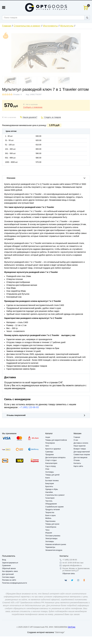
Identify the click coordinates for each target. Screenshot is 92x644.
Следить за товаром (53, 117)
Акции (48, 437)
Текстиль (49, 501)
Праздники (49, 455)
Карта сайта (78, 466)
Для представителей (82, 452)
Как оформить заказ (10, 571)
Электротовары (51, 539)
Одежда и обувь (52, 489)
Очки (47, 469)
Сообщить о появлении (33, 107)
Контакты (77, 463)
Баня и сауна (50, 515)
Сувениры (49, 452)
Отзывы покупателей (46, 415)
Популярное (50, 443)
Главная (7, 26)
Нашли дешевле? (30, 117)
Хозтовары (50, 472)
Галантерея (50, 498)
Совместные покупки (82, 455)
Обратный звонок (9, 568)
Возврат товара (80, 449)
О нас (76, 440)
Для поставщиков (81, 458)
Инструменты (50, 26)
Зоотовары (50, 541)
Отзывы (77, 460)
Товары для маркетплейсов (56, 440)
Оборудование (51, 504)
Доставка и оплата (81, 443)
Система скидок (8, 577)
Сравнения (6, 566)
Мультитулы (67, 26)
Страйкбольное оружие (54, 507)
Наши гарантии (80, 446)
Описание (46, 178)
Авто (47, 446)
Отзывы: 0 (17, 95)
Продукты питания (53, 510)
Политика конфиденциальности (15, 583)
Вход (4, 560)
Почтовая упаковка (53, 536)
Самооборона (51, 527)
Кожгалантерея (51, 463)
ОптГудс (72, 627)
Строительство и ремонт (27, 26)
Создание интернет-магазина (41, 632)
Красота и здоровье (53, 449)
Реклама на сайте (9, 580)
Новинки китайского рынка (56, 544)
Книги (47, 478)
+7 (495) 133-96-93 (29, 407)
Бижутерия (50, 484)
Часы (47, 530)
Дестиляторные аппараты (55, 458)
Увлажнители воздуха (54, 550)
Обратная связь (69, 574)
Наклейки (49, 492)
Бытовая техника (52, 481)
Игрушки (49, 533)
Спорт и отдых (51, 460)
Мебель (48, 518)
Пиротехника (50, 521)
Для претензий (8, 574)
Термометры (50, 547)
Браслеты (49, 486)
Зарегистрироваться (10, 563)
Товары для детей (52, 475)
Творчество (50, 512)
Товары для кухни (52, 524)
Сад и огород (50, 466)
